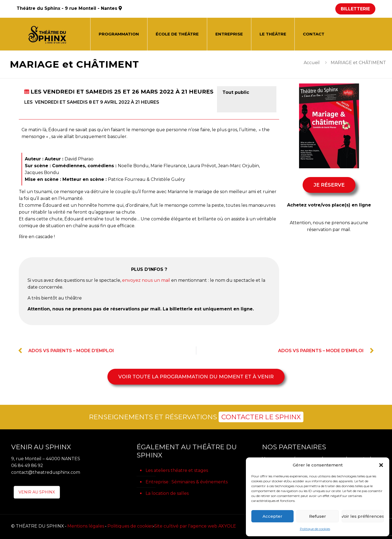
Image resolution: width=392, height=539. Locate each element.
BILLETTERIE (355, 9)
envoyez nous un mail (146, 280)
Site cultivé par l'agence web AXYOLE (195, 526)
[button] (381, 465)
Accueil (312, 63)
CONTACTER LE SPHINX (261, 417)
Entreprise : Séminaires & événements (187, 482)
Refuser (318, 516)
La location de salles (167, 493)
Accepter (272, 516)
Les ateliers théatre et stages (177, 470)
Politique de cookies (315, 529)
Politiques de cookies (130, 526)
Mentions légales (86, 526)
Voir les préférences (363, 516)
